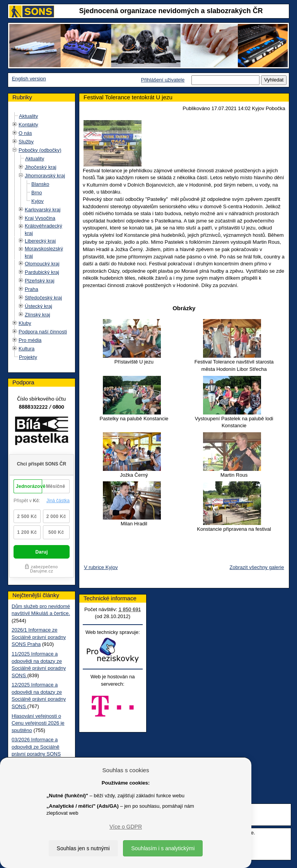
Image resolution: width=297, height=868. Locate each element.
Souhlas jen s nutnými (83, 848)
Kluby (25, 323)
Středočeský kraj (43, 298)
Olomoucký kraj (42, 264)
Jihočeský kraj (41, 167)
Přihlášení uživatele (163, 80)
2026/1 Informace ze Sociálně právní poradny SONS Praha (39, 637)
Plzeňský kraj (40, 281)
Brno (37, 193)
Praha (32, 289)
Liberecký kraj (40, 241)
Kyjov (38, 201)
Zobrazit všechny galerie (257, 567)
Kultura (26, 349)
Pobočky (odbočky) (40, 150)
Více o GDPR (126, 827)
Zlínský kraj (38, 315)
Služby (26, 142)
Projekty (28, 357)
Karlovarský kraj (43, 210)
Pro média (30, 340)
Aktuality (28, 116)
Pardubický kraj (42, 272)
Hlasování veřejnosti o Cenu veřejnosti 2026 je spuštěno (38, 723)
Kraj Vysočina (40, 218)
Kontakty (28, 125)
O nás (25, 133)
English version (29, 79)
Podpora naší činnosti (43, 332)
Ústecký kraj (38, 306)
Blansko (40, 184)
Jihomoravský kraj (45, 176)
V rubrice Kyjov (101, 567)
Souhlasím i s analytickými (163, 848)
